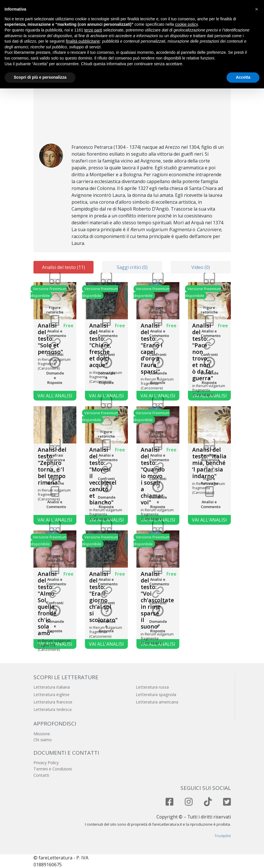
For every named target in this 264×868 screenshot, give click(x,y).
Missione (42, 734)
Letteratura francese (53, 702)
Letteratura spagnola (156, 694)
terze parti (93, 30)
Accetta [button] (243, 77)
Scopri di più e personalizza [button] (40, 77)
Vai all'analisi (55, 396)
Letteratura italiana (52, 687)
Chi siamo (43, 740)
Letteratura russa (152, 687)
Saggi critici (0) (132, 267)
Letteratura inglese (51, 694)
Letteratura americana (157, 702)
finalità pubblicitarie (83, 41)
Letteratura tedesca (52, 709)
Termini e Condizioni (53, 769)
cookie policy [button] (186, 24)
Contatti (41, 775)
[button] (257, 9)
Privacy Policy (46, 763)
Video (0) (201, 267)
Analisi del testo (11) (63, 267)
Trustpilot (223, 836)
